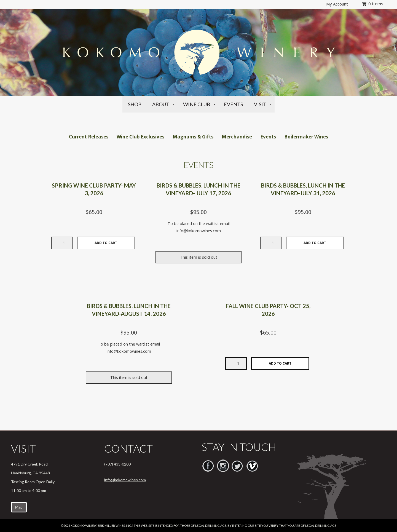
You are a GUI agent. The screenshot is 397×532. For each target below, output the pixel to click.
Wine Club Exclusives (140, 137)
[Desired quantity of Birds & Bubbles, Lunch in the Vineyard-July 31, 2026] (271, 243)
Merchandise (237, 137)
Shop (135, 104)
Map (19, 507)
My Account (337, 4)
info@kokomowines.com (125, 480)
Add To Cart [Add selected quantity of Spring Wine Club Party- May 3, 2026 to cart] (106, 243)
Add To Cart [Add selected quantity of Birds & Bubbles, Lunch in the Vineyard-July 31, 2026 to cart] (315, 243)
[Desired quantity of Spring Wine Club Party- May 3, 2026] (62, 243)
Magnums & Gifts (193, 137)
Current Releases (89, 137)
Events (233, 104)
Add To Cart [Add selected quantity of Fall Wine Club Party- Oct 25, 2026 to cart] (280, 363)
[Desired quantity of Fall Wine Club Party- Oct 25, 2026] (236, 363)
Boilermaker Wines (306, 137)
